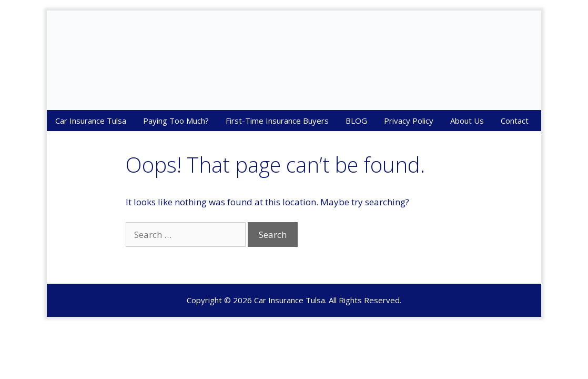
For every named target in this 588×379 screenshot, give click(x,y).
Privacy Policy (409, 121)
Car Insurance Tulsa (91, 121)
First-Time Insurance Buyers (277, 121)
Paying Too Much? (176, 121)
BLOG (356, 121)
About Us (467, 121)
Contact (515, 121)
